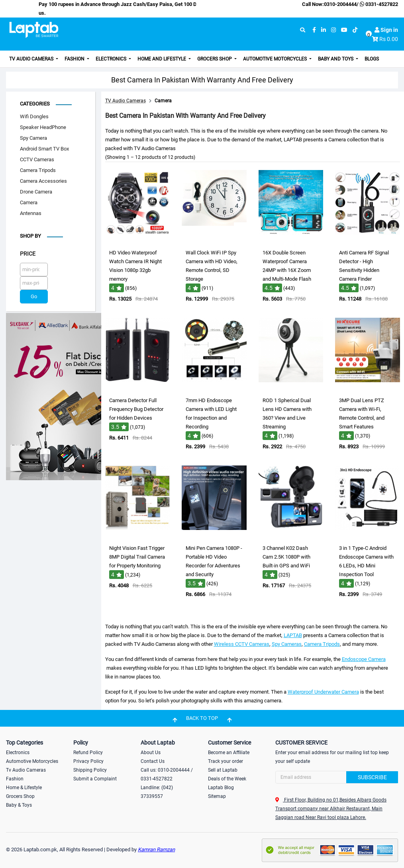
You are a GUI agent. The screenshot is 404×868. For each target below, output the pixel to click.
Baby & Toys (19, 805)
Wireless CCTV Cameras (242, 644)
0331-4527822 (378, 4)
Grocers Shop (215, 59)
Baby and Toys (336, 59)
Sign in (386, 30)
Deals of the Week (227, 779)
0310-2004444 (340, 4)
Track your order (226, 761)
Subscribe (372, 777)
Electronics (112, 59)
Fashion (75, 59)
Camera (29, 202)
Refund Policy (88, 753)
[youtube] (344, 30)
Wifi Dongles (34, 116)
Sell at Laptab (223, 770)
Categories (35, 104)
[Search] (337, 777)
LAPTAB (293, 635)
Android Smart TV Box (44, 149)
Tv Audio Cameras (26, 770)
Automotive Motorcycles (276, 59)
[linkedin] (324, 30)
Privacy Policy (88, 761)
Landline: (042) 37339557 (157, 792)
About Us (151, 753)
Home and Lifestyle (162, 59)
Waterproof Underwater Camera (323, 692)
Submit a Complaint (95, 779)
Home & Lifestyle (24, 788)
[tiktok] (355, 30)
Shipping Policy (90, 770)
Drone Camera (36, 192)
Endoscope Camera (364, 659)
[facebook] (314, 30)
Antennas (31, 213)
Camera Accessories (43, 181)
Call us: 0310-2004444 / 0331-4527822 (167, 774)
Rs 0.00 (389, 39)
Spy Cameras (287, 644)
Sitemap (217, 796)
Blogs (372, 59)
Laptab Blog (221, 788)
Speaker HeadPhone (43, 127)
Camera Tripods (38, 170)
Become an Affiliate (229, 753)
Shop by (30, 236)
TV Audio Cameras (32, 59)
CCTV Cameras (37, 159)
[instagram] (333, 30)
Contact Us (153, 761)
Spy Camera (33, 138)
